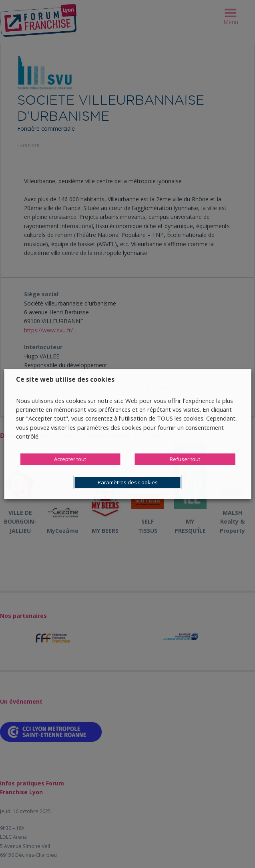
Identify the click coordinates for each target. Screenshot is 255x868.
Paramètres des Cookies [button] (128, 482)
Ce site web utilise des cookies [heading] (65, 379)
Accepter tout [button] (70, 459)
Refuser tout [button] (185, 459)
